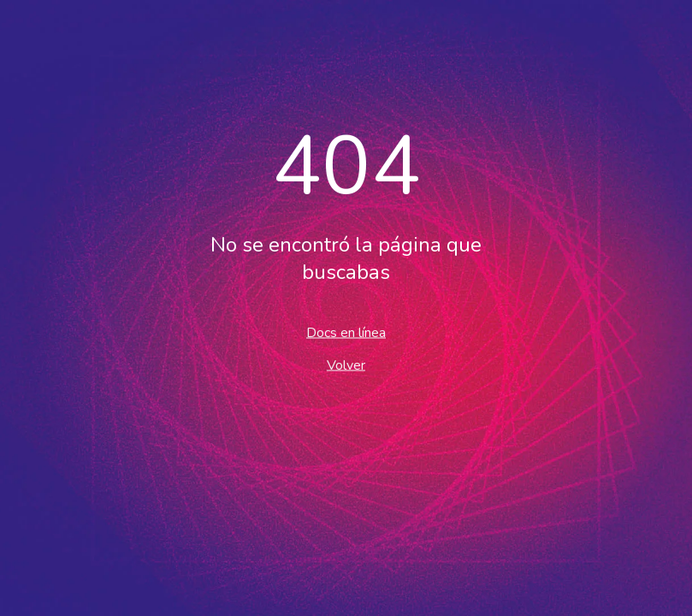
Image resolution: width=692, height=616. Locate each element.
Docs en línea (346, 333)
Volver (346, 365)
